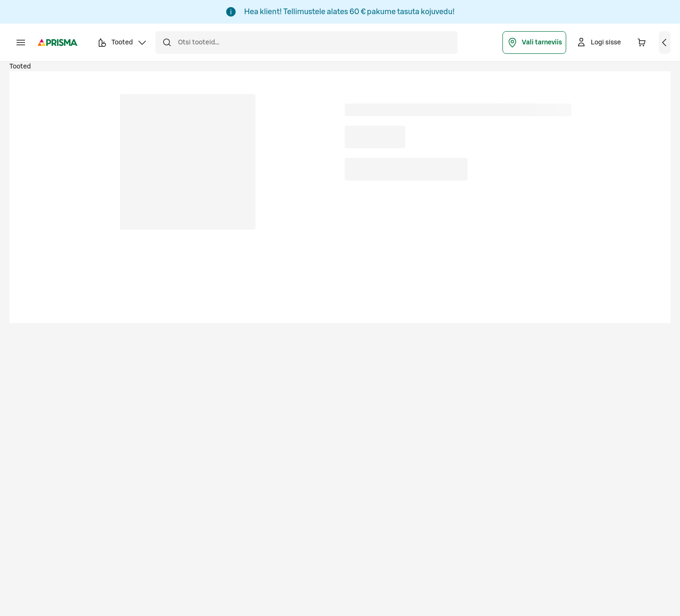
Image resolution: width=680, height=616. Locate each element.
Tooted (20, 67)
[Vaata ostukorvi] (665, 43)
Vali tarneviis (534, 43)
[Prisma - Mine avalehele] (58, 43)
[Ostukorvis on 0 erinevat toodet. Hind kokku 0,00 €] (642, 43)
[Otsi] (167, 43)
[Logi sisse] (598, 43)
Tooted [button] (122, 44)
